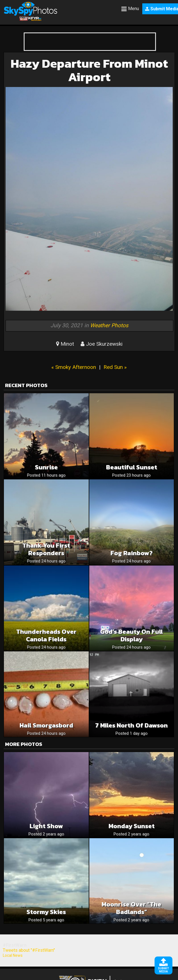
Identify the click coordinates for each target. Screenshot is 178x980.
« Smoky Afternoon (74, 367)
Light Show (46, 826)
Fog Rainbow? (132, 553)
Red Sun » (115, 367)
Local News (13, 955)
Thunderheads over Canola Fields (46, 635)
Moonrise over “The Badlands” (131, 908)
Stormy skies (46, 912)
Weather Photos (109, 325)
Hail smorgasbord (46, 725)
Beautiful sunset (132, 467)
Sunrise (46, 467)
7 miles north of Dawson (131, 725)
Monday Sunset (132, 826)
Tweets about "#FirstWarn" (29, 950)
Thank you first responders (46, 549)
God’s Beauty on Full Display (131, 635)
